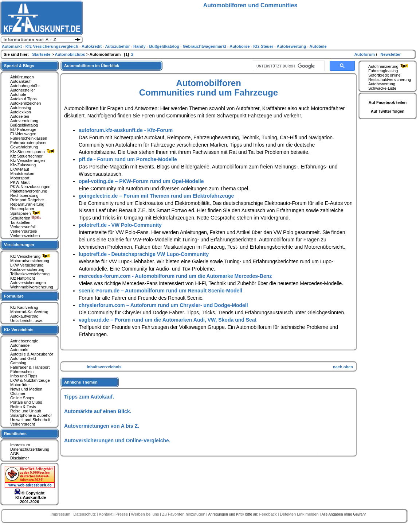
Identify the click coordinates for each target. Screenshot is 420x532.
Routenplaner (22, 209)
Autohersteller (23, 90)
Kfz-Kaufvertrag (24, 307)
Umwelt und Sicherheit (30, 420)
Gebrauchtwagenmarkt (205, 46)
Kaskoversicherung (27, 269)
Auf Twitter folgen (388, 111)
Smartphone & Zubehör (31, 415)
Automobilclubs (71, 54)
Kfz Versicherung (31, 256)
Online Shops (22, 398)
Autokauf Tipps (23, 99)
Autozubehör (118, 46)
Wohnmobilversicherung (32, 287)
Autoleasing (21, 108)
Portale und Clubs (26, 402)
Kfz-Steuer (264, 46)
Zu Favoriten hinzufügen (184, 514)
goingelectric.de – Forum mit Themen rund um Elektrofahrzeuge (156, 196)
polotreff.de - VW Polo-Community (120, 225)
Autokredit (92, 46)
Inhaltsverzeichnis (104, 367)
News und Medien (26, 389)
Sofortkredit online (384, 75)
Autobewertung (382, 84)
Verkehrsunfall (23, 227)
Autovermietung (24, 121)
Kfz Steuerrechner (26, 156)
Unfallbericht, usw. (26, 321)
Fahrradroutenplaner (28, 143)
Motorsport (20, 178)
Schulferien (26, 218)
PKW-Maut (20, 182)
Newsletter (390, 54)
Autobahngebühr (25, 86)
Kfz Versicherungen (28, 160)
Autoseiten (20, 116)
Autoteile (318, 46)
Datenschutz (85, 514)
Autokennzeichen (25, 103)
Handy (140, 46)
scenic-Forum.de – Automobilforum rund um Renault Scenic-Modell (160, 291)
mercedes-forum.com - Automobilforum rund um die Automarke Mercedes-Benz (175, 276)
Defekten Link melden (300, 514)
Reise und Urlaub (26, 411)
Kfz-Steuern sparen (33, 152)
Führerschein (22, 372)
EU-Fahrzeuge (23, 129)
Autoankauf (20, 81)
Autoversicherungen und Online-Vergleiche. (117, 440)
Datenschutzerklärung (30, 449)
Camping (18, 363)
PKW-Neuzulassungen (30, 187)
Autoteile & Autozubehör (32, 354)
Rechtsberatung (24, 195)
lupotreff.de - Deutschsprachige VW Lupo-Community (144, 254)
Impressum (20, 445)
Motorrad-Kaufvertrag (29, 312)
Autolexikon (21, 112)
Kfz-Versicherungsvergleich (52, 46)
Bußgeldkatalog (24, 125)
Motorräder (20, 385)
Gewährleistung (24, 147)
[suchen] (288, 66)
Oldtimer (18, 393)
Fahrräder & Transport (30, 367)
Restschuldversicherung (390, 79)
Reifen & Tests (23, 407)
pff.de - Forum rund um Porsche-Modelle (128, 159)
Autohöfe (18, 94)
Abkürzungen (22, 77)
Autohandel (20, 345)
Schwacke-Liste (382, 88)
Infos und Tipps (24, 376)
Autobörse (240, 46)
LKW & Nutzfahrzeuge (30, 380)
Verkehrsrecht (23, 424)
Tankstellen (20, 222)
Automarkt (19, 350)
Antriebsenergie (24, 341)
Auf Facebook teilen (388, 102)
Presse (122, 514)
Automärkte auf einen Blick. (98, 411)
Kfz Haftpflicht (23, 278)
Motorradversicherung (30, 261)
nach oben (343, 367)
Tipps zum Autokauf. (89, 397)
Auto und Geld (23, 358)
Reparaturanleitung (27, 204)
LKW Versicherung (27, 265)
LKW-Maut (20, 169)
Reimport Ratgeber (27, 200)
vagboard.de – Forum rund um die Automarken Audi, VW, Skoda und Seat (168, 320)
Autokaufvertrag (24, 316)
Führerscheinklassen (29, 138)
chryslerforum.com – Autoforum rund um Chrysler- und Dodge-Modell (163, 305)
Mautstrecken (22, 174)
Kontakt (106, 514)
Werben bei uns (146, 514)
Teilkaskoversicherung (30, 274)
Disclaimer (19, 458)
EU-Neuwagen (23, 134)
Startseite (42, 54)
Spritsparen (26, 213)
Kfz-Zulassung (23, 165)
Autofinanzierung (389, 66)
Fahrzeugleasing (383, 71)
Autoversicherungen (28, 283)
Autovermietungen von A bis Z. (102, 426)
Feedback (268, 514)
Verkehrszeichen (25, 236)
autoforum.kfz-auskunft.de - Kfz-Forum (126, 130)
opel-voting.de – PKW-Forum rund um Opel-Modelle (141, 181)
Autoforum (365, 54)
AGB (14, 454)
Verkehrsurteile (23, 231)
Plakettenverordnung (29, 191)
